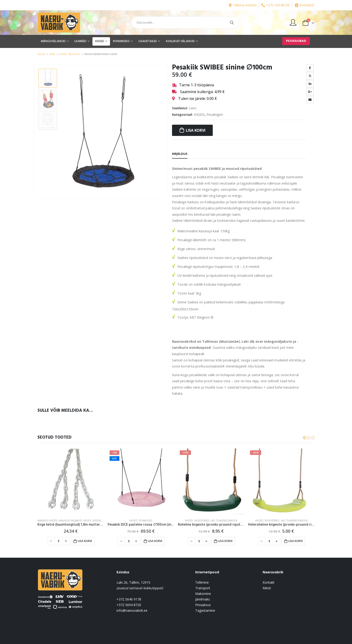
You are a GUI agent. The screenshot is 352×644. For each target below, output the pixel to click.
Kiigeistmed (202, 520)
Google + (310, 92)
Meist (267, 588)
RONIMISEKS (121, 41)
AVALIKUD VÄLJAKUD (180, 41)
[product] (71, 482)
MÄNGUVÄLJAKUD (53, 41)
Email (310, 100)
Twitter (310, 76)
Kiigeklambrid (102, 520)
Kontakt (269, 582)
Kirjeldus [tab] (180, 154)
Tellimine (202, 582)
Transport (203, 588)
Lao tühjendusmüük (224, 520)
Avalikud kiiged (47, 520)
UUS (114, 458)
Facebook (310, 68)
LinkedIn (310, 84)
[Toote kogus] (59, 541)
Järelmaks (203, 599)
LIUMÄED (80, 41)
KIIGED (100, 41)
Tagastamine (205, 610)
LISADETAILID (148, 41)
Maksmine (203, 594)
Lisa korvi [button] (85, 541)
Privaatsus (203, 605)
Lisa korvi (196, 130)
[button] (304, 438)
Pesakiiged (214, 115)
